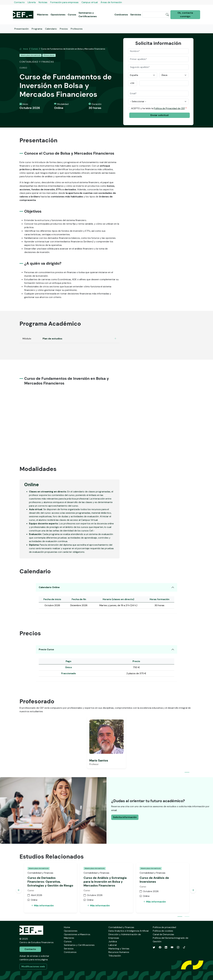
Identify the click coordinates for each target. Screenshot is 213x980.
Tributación (115, 956)
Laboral (112, 945)
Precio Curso (46, 649)
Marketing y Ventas (119, 949)
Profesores (77, 29)
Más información (42, 906)
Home (67, 927)
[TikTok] (184, 947)
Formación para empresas (64, 2)
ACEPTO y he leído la (158, 108)
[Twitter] (154, 947)
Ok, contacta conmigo (185, 15)
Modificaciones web (33, 966)
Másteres (43, 15)
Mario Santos (99, 760)
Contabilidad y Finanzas (121, 927)
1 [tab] (187, 773)
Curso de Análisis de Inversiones (154, 880)
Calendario (51, 29)
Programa (37, 29)
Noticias (43, 2)
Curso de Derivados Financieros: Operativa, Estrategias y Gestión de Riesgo (50, 882)
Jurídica (113, 941)
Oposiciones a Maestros (77, 934)
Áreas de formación (111, 2)
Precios (64, 29)
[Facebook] (160, 947)
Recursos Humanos (119, 952)
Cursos (72, 15)
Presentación (22, 29)
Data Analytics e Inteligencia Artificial (128, 931)
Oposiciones (58, 15)
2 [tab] (187, 917)
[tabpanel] (106, 743)
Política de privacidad (164, 927)
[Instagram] (178, 947)
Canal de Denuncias (163, 934)
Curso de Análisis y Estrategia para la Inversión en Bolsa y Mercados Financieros (105, 882)
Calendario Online (49, 587)
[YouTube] (172, 947)
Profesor (94, 764)
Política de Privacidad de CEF (169, 108)
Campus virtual (90, 2)
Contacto (19, 2)
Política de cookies (163, 931)
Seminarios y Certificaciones (88, 15)
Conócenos (121, 15)
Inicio (24, 49)
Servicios (136, 15)
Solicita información (125, 817)
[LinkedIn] (166, 947)
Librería (32, 2)
